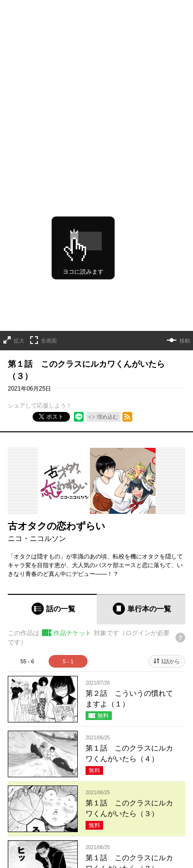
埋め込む (107, 329)
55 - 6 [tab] (27, 573)
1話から (170, 573)
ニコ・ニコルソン (37, 450)
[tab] (52, 521)
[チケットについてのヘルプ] (180, 550)
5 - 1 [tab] (68, 573)
